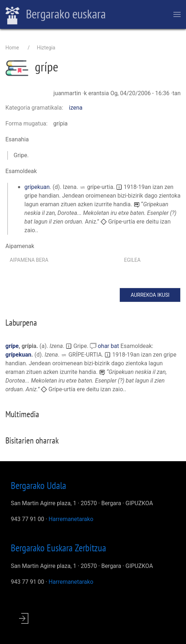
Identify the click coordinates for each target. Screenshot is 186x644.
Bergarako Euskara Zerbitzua (58, 548)
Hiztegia (46, 48)
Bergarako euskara (56, 15)
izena (76, 108)
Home (12, 48)
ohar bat (109, 346)
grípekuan (37, 187)
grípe (12, 346)
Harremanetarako (71, 519)
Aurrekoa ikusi (150, 295)
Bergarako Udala (38, 485)
